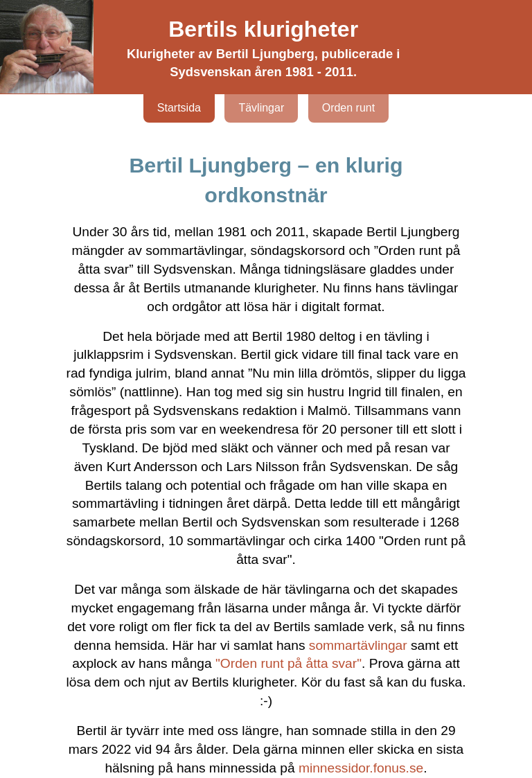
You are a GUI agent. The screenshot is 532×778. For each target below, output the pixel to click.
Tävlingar (261, 108)
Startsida (179, 108)
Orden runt (348, 108)
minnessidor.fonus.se (361, 768)
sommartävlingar (358, 645)
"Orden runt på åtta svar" (289, 663)
